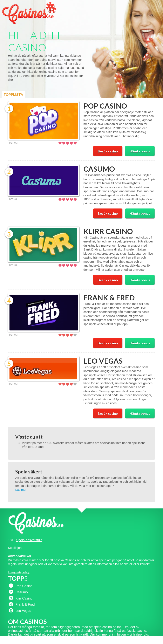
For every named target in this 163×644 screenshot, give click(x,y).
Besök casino (108, 151)
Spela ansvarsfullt (29, 540)
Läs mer (21, 490)
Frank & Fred (109, 297)
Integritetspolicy (19, 572)
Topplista (13, 94)
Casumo (99, 169)
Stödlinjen (15, 548)
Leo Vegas (103, 361)
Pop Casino (105, 106)
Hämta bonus (140, 151)
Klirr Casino (108, 231)
